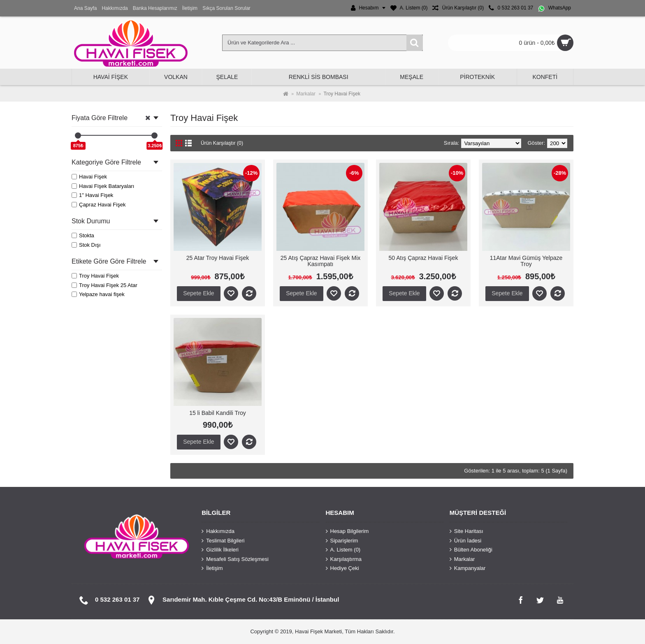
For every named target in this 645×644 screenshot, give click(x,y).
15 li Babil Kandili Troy (218, 413)
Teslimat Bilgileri (223, 540)
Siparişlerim (342, 540)
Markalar (462, 559)
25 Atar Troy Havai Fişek (218, 258)
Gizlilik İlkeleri (220, 550)
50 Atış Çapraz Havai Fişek (423, 258)
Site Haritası (466, 531)
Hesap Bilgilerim (347, 531)
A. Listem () (343, 550)
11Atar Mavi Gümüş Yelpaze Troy (526, 261)
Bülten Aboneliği (471, 550)
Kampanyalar (468, 568)
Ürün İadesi (465, 540)
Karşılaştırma (344, 559)
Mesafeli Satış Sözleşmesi (235, 559)
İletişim (212, 568)
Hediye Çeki (342, 568)
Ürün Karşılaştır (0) (223, 143)
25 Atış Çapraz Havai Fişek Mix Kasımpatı (321, 261)
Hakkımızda (218, 531)
